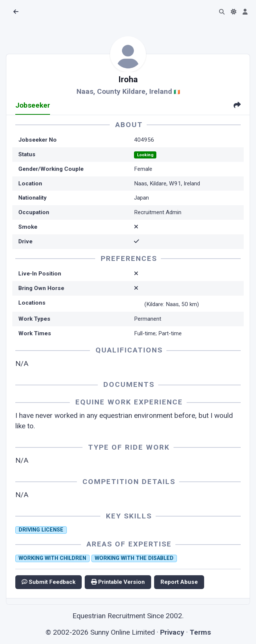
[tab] (237, 106)
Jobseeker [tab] (33, 105)
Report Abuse (179, 582)
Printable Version (118, 582)
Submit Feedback (49, 582)
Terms (200, 632)
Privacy (172, 632)
